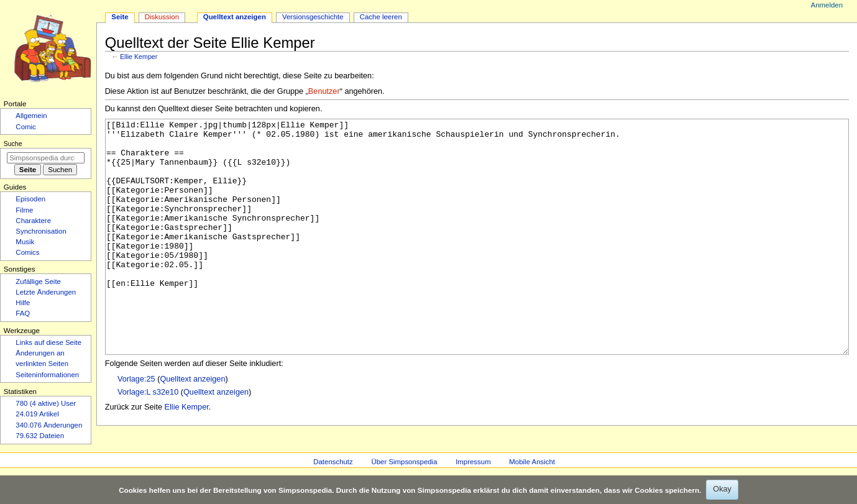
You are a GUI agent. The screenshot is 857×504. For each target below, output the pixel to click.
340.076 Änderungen (49, 425)
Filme (24, 210)
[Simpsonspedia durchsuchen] (46, 158)
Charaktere (33, 221)
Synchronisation (41, 231)
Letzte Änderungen (46, 292)
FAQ (23, 313)
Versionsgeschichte (313, 17)
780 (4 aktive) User (46, 403)
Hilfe (23, 303)
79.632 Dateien (40, 436)
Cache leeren (381, 17)
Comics (27, 252)
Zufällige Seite (38, 282)
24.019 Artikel (37, 414)
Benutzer (324, 91)
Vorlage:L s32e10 (148, 439)
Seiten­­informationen (47, 375)
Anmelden (827, 5)
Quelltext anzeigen (192, 426)
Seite (120, 17)
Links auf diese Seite (48, 342)
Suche (13, 144)
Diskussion (162, 17)
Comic (25, 127)
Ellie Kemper (139, 57)
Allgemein (31, 116)
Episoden (30, 199)
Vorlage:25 (136, 426)
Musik (25, 242)
